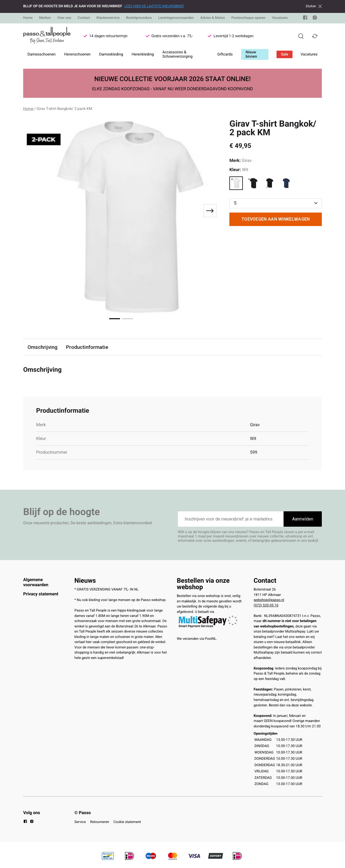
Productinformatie (88, 347)
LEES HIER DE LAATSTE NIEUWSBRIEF (154, 6)
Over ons (64, 18)
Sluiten (314, 6)
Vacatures (280, 18)
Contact (84, 18)
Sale (284, 54)
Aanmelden (303, 519)
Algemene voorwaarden (36, 582)
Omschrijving (43, 347)
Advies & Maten (213, 18)
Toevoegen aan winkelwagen (276, 219)
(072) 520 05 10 (266, 605)
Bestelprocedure (139, 18)
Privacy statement (41, 594)
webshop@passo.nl (269, 600)
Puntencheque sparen (248, 18)
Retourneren (99, 822)
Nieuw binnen (251, 54)
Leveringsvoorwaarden (176, 18)
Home (28, 18)
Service (80, 822)
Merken (45, 18)
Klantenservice (108, 18)
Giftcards (225, 54)
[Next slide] (210, 211)
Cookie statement (127, 822)
